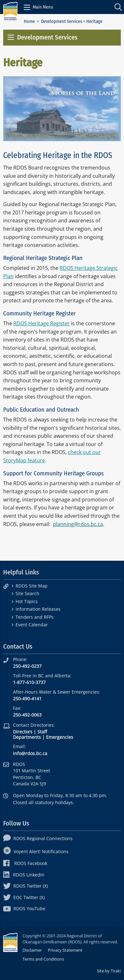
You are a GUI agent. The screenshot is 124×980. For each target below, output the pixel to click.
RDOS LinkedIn (24, 875)
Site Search (27, 593)
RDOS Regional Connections (38, 838)
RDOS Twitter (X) (26, 886)
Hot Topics (27, 601)
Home (29, 22)
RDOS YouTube (24, 908)
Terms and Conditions (43, 959)
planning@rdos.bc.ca (78, 524)
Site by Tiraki (109, 971)
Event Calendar (32, 625)
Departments (27, 737)
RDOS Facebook (25, 863)
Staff (42, 732)
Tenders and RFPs (35, 617)
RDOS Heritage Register (42, 323)
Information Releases (38, 609)
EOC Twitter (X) (24, 897)
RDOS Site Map (32, 586)
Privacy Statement (65, 950)
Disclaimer (32, 950)
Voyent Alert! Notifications (36, 851)
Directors (23, 732)
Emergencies (60, 737)
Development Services (62, 22)
